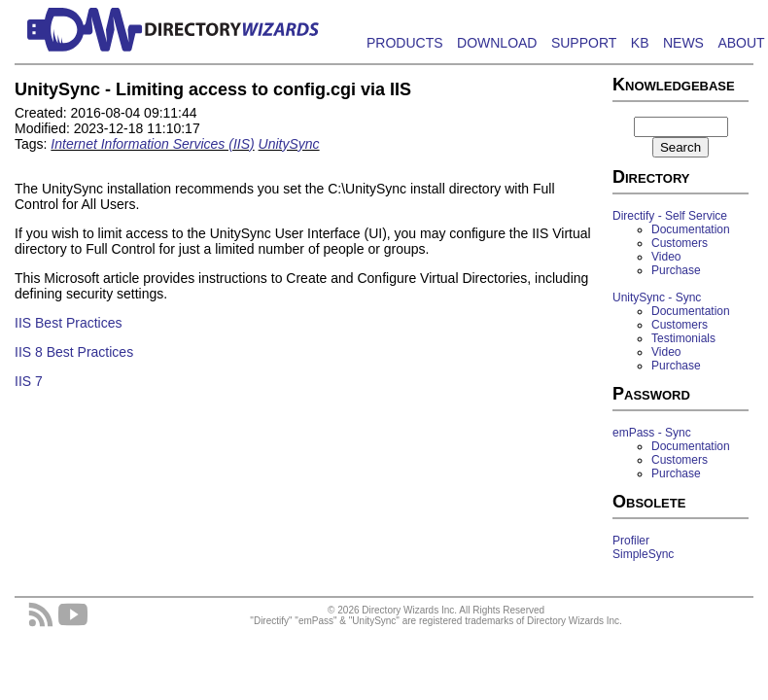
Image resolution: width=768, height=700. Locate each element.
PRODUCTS (405, 43)
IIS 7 (29, 381)
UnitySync (289, 144)
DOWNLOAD (497, 43)
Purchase (676, 270)
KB (640, 43)
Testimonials (683, 338)
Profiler (631, 541)
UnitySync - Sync (657, 297)
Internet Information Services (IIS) (152, 144)
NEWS (683, 43)
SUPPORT (584, 43)
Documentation (691, 229)
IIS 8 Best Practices (74, 352)
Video (666, 257)
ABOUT (741, 43)
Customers (680, 243)
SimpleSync (643, 554)
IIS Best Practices (68, 323)
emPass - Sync (652, 433)
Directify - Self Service (670, 216)
